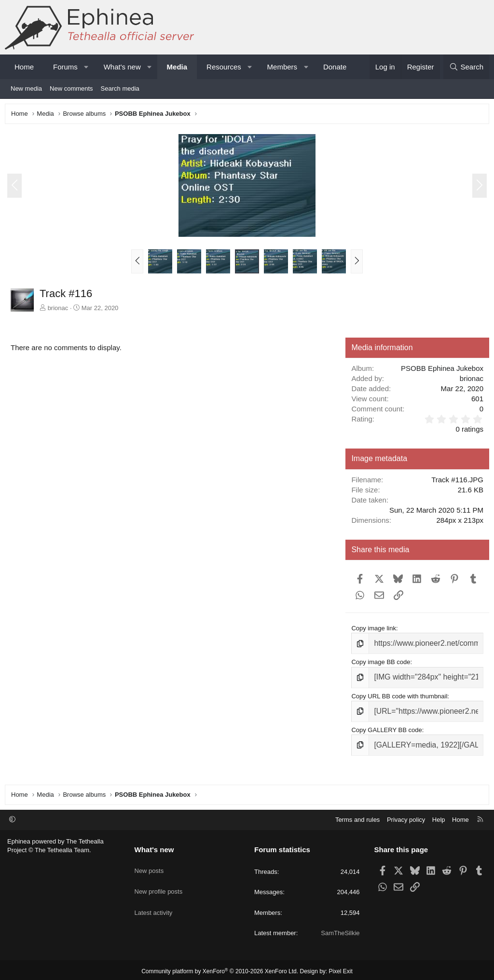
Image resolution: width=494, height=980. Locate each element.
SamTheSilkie (340, 930)
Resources (224, 67)
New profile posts (159, 881)
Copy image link (373, 631)
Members (282, 67)
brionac (61, 310)
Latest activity (154, 898)
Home (24, 67)
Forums (65, 67)
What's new (122, 67)
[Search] (466, 67)
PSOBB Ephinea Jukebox (440, 371)
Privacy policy (406, 817)
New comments (71, 88)
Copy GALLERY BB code (385, 727)
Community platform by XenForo (220, 969)
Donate (335, 67)
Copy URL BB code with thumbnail (398, 695)
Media (177, 67)
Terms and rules (357, 817)
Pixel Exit (341, 969)
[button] (86, 67)
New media (26, 88)
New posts (149, 864)
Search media (120, 88)
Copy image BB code (380, 662)
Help (439, 817)
